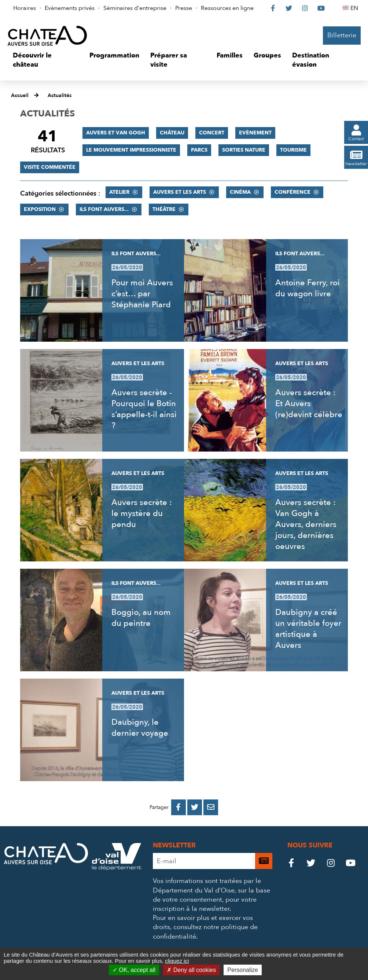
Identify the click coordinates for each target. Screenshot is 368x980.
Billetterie (342, 35)
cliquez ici (177, 961)
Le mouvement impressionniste (131, 150)
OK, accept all (134, 970)
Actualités (60, 95)
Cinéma (240, 192)
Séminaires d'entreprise (135, 8)
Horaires (25, 8)
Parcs (199, 150)
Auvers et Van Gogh (116, 133)
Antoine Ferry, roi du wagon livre (308, 288)
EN (355, 8)
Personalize (243, 970)
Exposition (40, 209)
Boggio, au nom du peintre (141, 618)
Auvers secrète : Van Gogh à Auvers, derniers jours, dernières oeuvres (306, 524)
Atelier (119, 192)
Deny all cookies (191, 970)
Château (172, 133)
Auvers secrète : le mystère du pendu (142, 513)
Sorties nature (244, 150)
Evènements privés (70, 8)
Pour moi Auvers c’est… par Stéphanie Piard (142, 294)
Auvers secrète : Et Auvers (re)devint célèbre (309, 404)
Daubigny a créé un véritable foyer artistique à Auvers (308, 629)
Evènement (255, 133)
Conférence (292, 192)
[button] (46, 60)
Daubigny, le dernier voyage (140, 728)
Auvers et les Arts (180, 192)
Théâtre (164, 209)
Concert (212, 133)
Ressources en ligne (227, 8)
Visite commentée (50, 167)
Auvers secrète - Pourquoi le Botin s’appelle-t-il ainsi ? (144, 409)
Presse (184, 8)
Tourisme (293, 150)
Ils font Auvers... (104, 209)
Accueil (20, 95)
